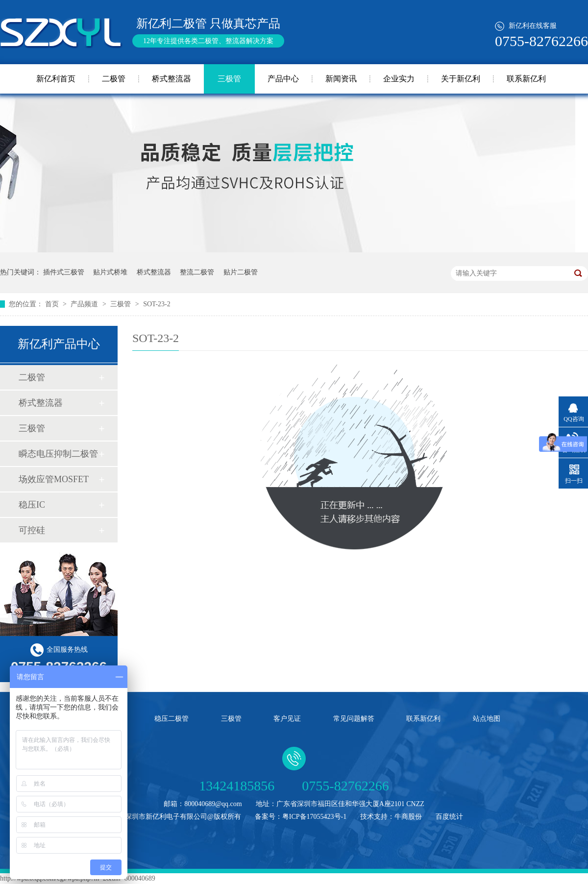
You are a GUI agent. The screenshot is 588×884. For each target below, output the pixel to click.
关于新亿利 (461, 79)
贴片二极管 (241, 272)
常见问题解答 (354, 719)
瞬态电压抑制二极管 (58, 454)
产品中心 (283, 79)
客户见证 (287, 719)
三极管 (229, 79)
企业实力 (399, 79)
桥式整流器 (171, 79)
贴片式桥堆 (110, 272)
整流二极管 (197, 272)
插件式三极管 (64, 272)
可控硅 (32, 530)
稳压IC (32, 505)
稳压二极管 (171, 719)
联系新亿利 (526, 79)
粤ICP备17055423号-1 (314, 817)
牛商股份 (408, 817)
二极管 (114, 79)
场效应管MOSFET (54, 479)
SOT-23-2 (157, 304)
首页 (53, 304)
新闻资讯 (341, 79)
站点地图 (487, 719)
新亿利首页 (56, 79)
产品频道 (85, 304)
